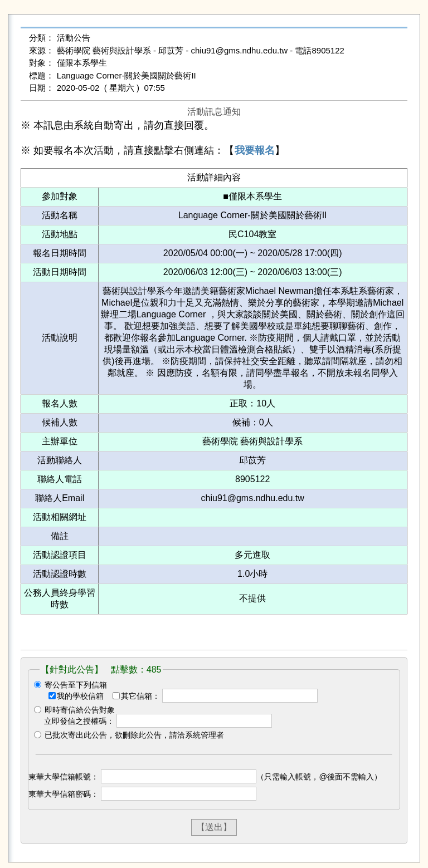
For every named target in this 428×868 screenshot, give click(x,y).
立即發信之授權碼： (79, 721)
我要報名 (255, 150)
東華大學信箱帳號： (64, 777)
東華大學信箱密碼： (64, 794)
